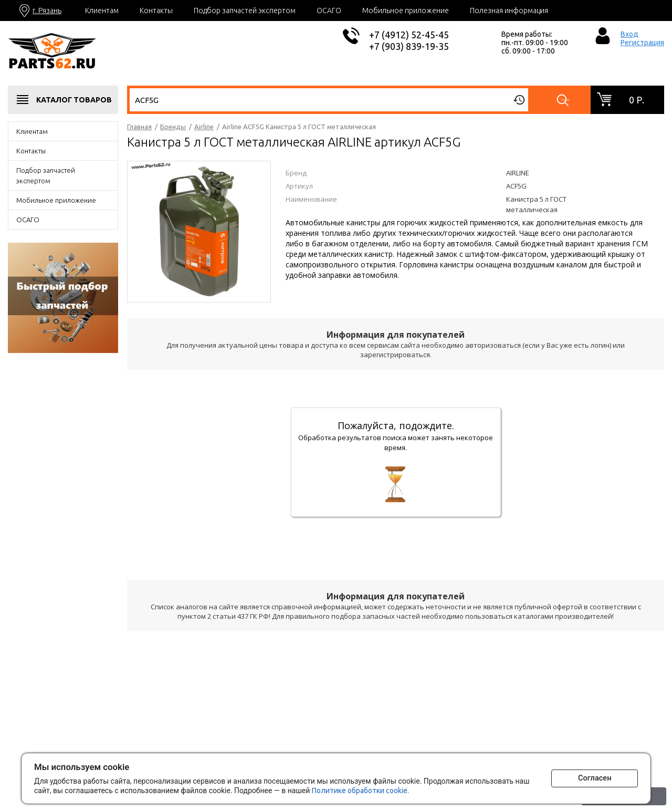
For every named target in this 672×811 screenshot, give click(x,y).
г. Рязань (47, 11)
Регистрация (642, 43)
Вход (629, 34)
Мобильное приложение (406, 11)
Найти (567, 100)
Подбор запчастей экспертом (245, 11)
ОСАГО (329, 11)
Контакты (156, 11)
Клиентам (102, 11)
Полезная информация (509, 11)
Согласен (585, 777)
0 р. (637, 100)
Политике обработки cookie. (376, 789)
